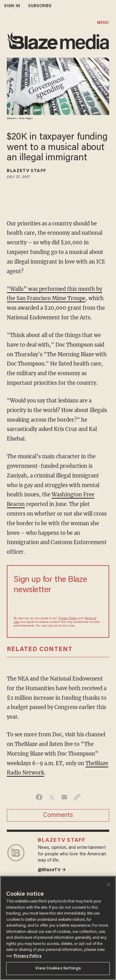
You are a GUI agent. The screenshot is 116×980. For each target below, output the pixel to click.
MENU (103, 23)
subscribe (40, 6)
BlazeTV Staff (26, 171)
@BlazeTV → (52, 870)
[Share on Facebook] (39, 797)
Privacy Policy (68, 619)
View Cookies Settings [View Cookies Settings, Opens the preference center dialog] (58, 968)
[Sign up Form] (58, 605)
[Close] (109, 885)
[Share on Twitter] (52, 797)
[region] (58, 928)
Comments (58, 815)
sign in (12, 6)
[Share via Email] (64, 797)
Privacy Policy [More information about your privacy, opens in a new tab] (28, 956)
